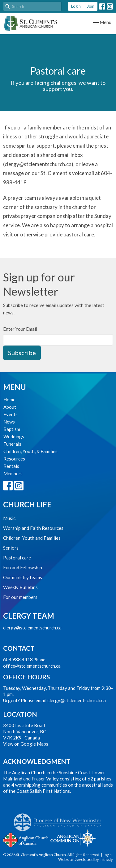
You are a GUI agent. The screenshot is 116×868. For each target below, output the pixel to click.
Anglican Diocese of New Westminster (60, 819)
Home (9, 399)
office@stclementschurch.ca (32, 666)
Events (11, 414)
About (10, 407)
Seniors (11, 548)
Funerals (12, 444)
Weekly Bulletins (20, 587)
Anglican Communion (73, 838)
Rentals (11, 466)
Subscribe (22, 353)
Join (91, 6)
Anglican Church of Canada (26, 839)
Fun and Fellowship (23, 567)
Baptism (12, 429)
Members (13, 473)
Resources (14, 459)
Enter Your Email (20, 329)
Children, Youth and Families (32, 538)
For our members (20, 597)
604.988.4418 (18, 659)
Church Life (27, 504)
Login (76, 6)
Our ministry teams (23, 577)
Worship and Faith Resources (33, 528)
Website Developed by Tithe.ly (86, 859)
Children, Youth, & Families (30, 451)
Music (9, 518)
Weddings (14, 436)
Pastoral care (17, 558)
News (9, 422)
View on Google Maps (26, 744)
